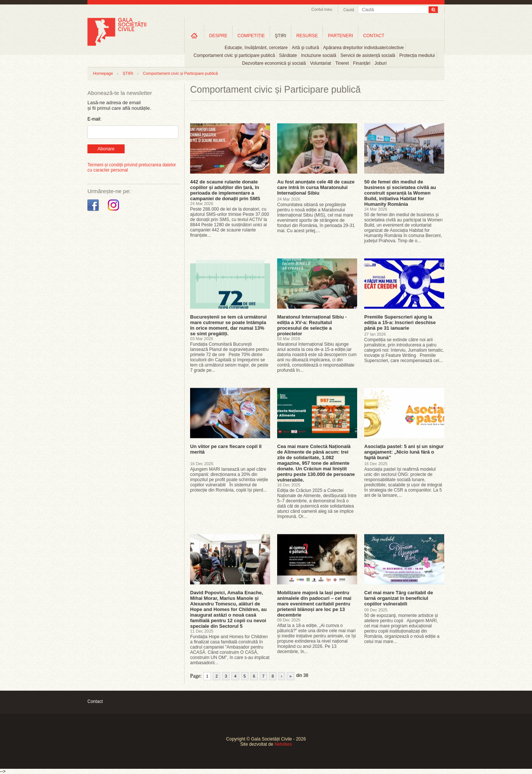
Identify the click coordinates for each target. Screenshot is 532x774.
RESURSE (307, 36)
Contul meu (322, 9)
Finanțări (362, 63)
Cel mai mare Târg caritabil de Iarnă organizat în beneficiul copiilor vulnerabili (399, 598)
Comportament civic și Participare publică (180, 73)
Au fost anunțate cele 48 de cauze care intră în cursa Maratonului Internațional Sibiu (316, 187)
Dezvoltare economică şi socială (274, 63)
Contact (95, 701)
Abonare (106, 149)
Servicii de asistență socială (368, 55)
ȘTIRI (128, 73)
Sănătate (288, 55)
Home (194, 36)
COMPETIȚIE (251, 36)
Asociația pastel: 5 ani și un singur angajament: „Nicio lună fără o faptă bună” (404, 452)
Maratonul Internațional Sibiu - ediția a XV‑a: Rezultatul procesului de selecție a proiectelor (312, 325)
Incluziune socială (319, 55)
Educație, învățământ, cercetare (256, 48)
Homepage (103, 73)
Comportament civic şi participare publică (234, 55)
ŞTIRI (281, 36)
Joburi (381, 63)
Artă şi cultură (305, 48)
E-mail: (94, 119)
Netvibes (283, 744)
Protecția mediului (417, 55)
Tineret (342, 63)
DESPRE (218, 36)
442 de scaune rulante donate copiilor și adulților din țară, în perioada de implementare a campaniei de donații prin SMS (225, 190)
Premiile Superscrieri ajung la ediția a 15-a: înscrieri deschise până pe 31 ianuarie (400, 322)
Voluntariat (321, 63)
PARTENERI (340, 36)
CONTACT (374, 36)
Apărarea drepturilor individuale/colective (364, 48)
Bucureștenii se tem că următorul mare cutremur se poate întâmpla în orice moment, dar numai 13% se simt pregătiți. (228, 325)
